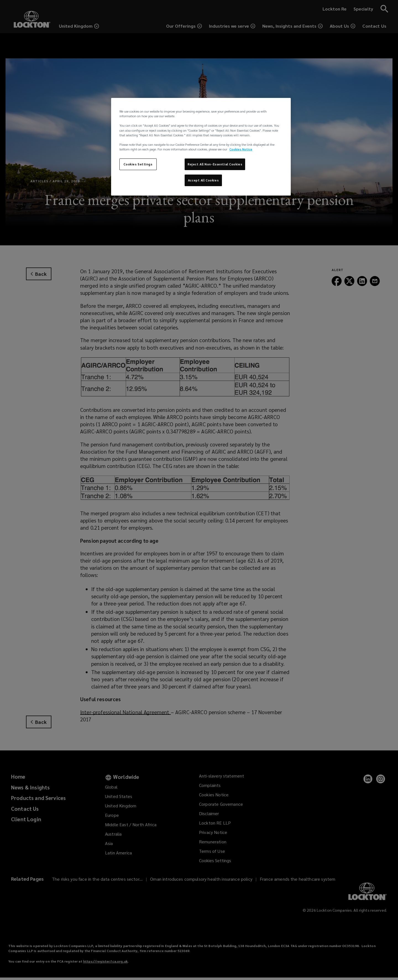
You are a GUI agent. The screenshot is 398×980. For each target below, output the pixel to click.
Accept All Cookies (203, 180)
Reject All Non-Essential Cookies (215, 164)
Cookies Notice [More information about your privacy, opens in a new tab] (241, 149)
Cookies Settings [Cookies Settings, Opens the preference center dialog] (138, 164)
